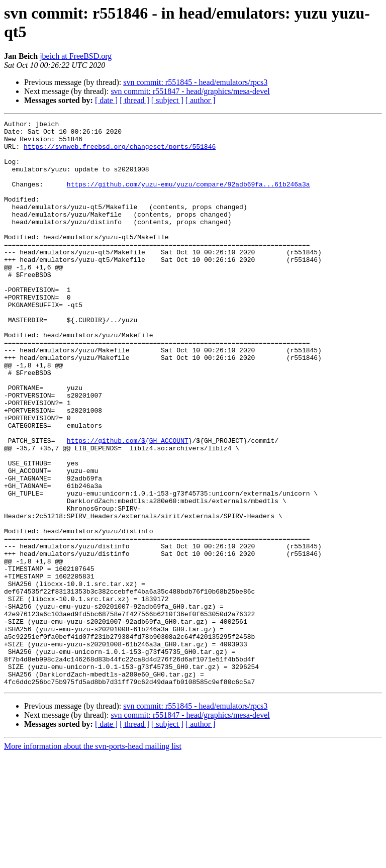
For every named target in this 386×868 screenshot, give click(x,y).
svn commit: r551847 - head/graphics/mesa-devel (190, 91)
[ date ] (106, 100)
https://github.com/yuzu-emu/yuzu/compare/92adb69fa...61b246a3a (188, 198)
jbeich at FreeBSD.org (76, 56)
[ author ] (201, 100)
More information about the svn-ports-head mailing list (93, 859)
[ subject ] (167, 100)
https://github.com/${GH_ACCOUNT (128, 505)
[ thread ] (134, 100)
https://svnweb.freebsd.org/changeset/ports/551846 (120, 152)
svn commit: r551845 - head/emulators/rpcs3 (195, 82)
